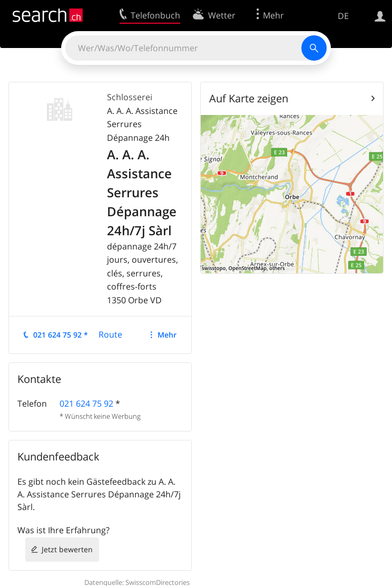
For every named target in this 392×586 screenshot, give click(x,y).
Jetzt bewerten (67, 549)
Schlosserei (130, 97)
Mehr (167, 335)
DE (343, 16)
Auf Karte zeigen (249, 98)
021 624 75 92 (86, 404)
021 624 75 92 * (61, 335)
